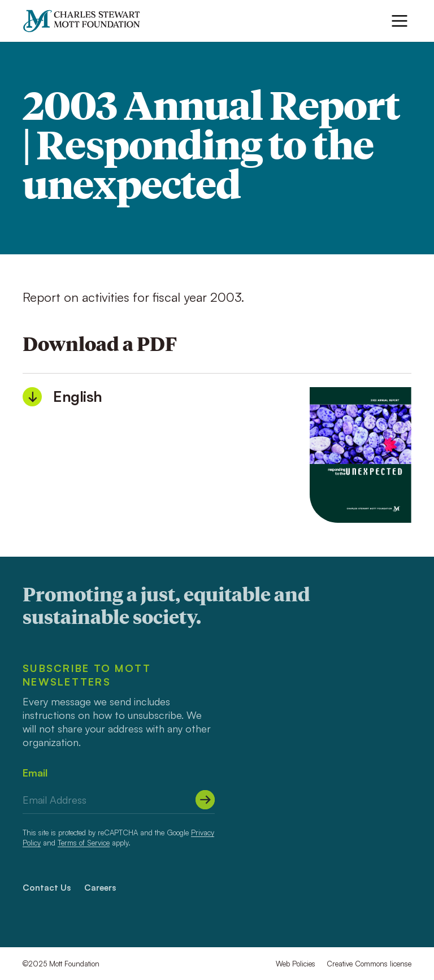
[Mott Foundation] (87, 21)
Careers (100, 888)
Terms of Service (84, 843)
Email (35, 773)
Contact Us (47, 888)
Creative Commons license (369, 964)
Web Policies (296, 964)
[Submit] (205, 800)
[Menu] (400, 21)
